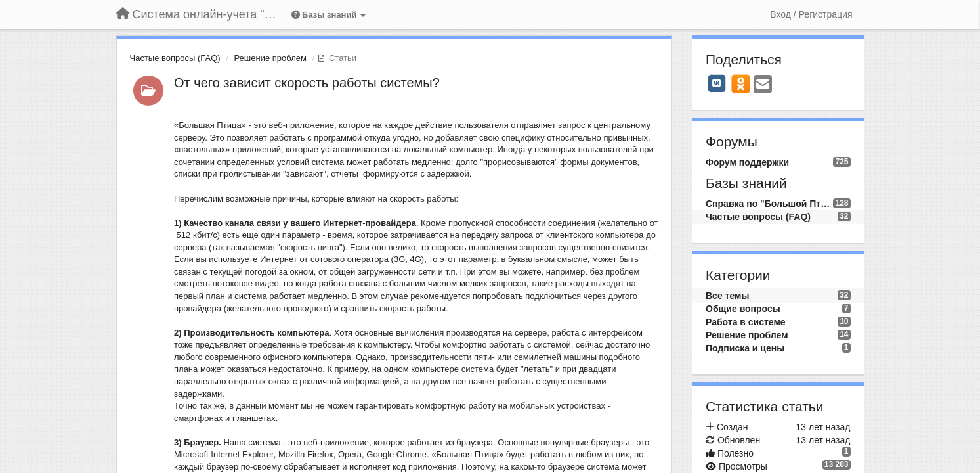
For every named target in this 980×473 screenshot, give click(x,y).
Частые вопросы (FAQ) (175, 58)
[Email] (763, 85)
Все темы (727, 296)
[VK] (717, 83)
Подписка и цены (745, 348)
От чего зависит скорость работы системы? (307, 83)
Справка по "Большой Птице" (769, 204)
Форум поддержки (747, 162)
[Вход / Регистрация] (811, 14)
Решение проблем (270, 58)
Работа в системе (746, 322)
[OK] (741, 83)
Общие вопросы (743, 309)
